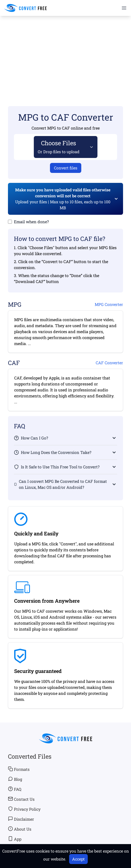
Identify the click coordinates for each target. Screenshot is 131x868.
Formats (19, 769)
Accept (78, 859)
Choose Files (59, 147)
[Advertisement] (65, 54)
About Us (20, 829)
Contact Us (21, 799)
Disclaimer (21, 819)
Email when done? (31, 222)
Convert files (66, 168)
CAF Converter (109, 363)
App (15, 839)
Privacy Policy (24, 809)
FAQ (15, 789)
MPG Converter (109, 304)
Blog (15, 779)
